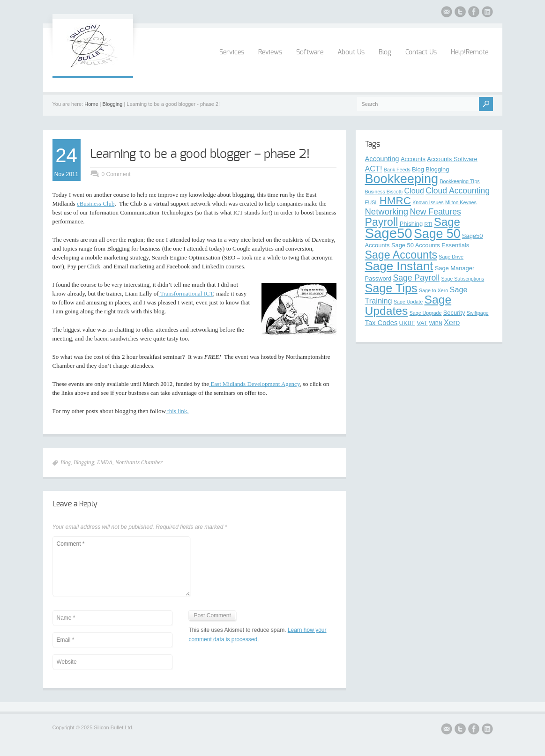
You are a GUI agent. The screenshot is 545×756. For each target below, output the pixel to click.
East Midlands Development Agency (254, 384)
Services (232, 52)
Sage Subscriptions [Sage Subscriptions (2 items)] (463, 279)
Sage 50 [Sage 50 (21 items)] (437, 234)
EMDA (105, 463)
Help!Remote (470, 52)
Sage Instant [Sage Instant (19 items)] (399, 266)
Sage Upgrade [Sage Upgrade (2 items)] (426, 313)
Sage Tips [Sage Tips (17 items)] (391, 288)
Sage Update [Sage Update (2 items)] (408, 302)
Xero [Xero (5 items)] (452, 322)
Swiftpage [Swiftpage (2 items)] (478, 313)
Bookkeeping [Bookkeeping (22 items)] (402, 179)
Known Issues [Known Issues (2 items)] (428, 202)
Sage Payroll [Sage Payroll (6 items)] (416, 278)
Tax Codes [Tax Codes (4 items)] (381, 323)
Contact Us (421, 52)
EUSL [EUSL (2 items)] (372, 202)
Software (310, 52)
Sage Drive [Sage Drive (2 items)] (451, 257)
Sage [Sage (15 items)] (447, 222)
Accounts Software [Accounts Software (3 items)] (452, 159)
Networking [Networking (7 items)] (387, 211)
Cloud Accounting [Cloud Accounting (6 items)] (458, 191)
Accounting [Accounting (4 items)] (382, 159)
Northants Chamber (139, 463)
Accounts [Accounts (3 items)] (413, 159)
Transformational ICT (186, 293)
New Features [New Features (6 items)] (435, 212)
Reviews (270, 52)
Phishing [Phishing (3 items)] (411, 224)
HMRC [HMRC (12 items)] (395, 201)
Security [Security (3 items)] (454, 313)
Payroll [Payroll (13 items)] (382, 222)
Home (91, 104)
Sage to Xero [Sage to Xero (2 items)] (433, 290)
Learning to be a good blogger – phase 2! (200, 154)
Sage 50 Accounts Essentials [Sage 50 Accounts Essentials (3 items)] (430, 245)
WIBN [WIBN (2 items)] (436, 323)
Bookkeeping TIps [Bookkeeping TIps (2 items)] (459, 181)
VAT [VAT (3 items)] (422, 323)
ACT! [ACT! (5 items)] (374, 169)
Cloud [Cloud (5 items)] (414, 191)
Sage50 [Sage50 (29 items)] (389, 233)
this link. (177, 411)
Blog (385, 52)
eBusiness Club (96, 204)
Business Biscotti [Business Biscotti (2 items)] (384, 192)
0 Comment (116, 174)
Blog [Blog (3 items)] (418, 169)
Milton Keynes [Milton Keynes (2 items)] (461, 202)
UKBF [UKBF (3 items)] (407, 323)
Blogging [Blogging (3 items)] (437, 169)
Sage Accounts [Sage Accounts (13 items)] (401, 255)
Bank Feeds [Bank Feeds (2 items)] (397, 170)
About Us (351, 52)
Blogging (113, 104)
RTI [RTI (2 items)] (428, 224)
